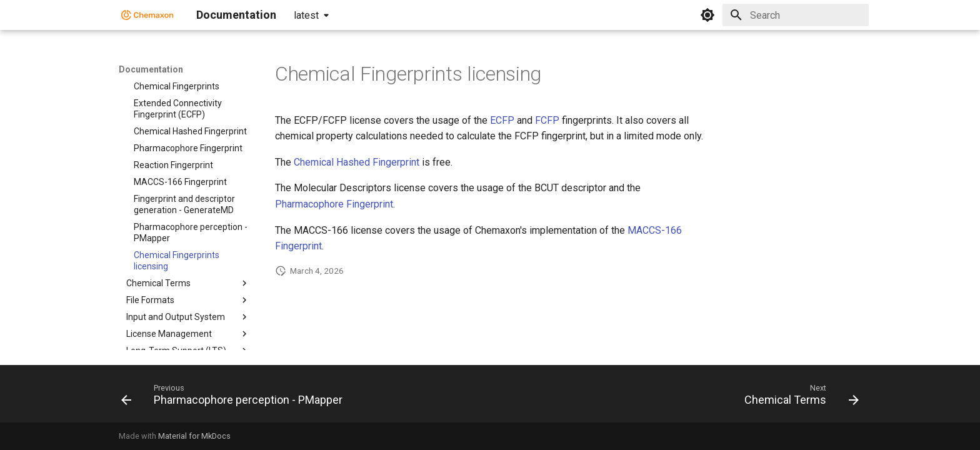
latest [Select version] (306, 15)
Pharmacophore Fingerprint (334, 204)
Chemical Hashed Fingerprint (357, 162)
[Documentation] (147, 15)
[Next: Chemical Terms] (798, 397)
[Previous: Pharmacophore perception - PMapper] (235, 397)
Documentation (151, 69)
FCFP (547, 120)
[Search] (796, 15)
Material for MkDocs (194, 436)
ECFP (502, 120)
